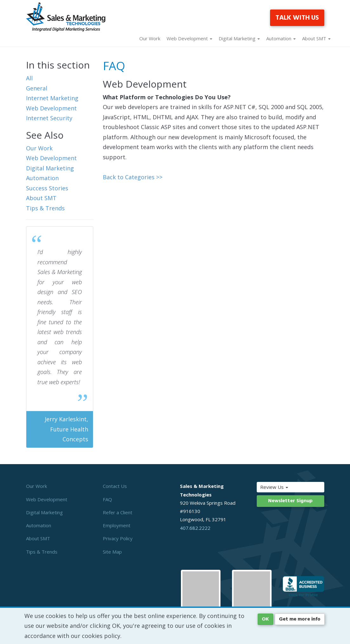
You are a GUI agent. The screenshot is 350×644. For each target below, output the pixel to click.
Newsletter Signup (290, 501)
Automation (42, 178)
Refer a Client (118, 512)
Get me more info (300, 619)
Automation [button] (281, 38)
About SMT (41, 198)
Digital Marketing (50, 168)
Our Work (150, 38)
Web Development (51, 108)
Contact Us (115, 486)
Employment (117, 525)
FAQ (107, 499)
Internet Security (49, 118)
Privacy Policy (118, 538)
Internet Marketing (52, 98)
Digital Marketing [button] (239, 38)
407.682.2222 (195, 528)
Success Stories (47, 188)
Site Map (112, 552)
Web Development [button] (189, 38)
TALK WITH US (297, 18)
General (37, 88)
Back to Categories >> (133, 177)
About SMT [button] (316, 38)
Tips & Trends (45, 208)
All (29, 78)
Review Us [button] (281, 487)
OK (265, 619)
